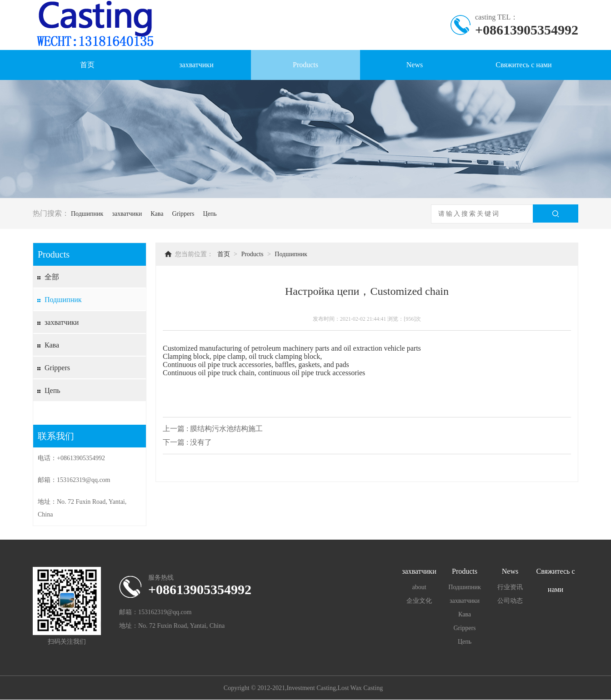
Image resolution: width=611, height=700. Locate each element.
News (415, 65)
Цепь (210, 214)
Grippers (183, 214)
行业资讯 (510, 587)
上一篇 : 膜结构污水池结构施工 (213, 429)
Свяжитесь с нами (523, 65)
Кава (157, 214)
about (419, 587)
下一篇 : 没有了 (187, 442)
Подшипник (87, 214)
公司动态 (510, 601)
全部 (52, 277)
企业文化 (419, 601)
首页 (87, 65)
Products (305, 65)
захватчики (196, 65)
